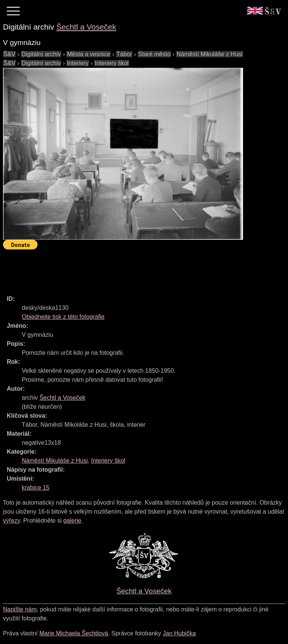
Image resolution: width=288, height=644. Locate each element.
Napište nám (20, 609)
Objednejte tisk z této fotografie (63, 317)
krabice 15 (36, 488)
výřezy (11, 521)
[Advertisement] (139, 269)
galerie (72, 521)
